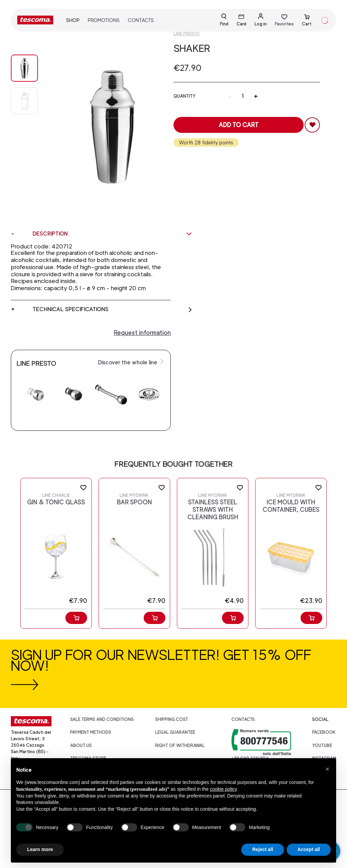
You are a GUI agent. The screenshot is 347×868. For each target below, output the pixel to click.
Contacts (141, 20)
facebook (324, 732)
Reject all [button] (262, 849)
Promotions (104, 20)
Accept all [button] (309, 849)
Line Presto (187, 34)
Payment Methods (91, 732)
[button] (327, 769)
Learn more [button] (40, 849)
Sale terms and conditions (102, 719)
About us (81, 745)
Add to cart (239, 125)
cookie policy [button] (223, 789)
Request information (142, 333)
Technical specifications (113, 309)
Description (113, 234)
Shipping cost (172, 719)
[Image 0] (24, 68)
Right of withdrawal (180, 745)
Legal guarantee (175, 732)
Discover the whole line (131, 362)
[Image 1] (24, 101)
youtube (322, 745)
